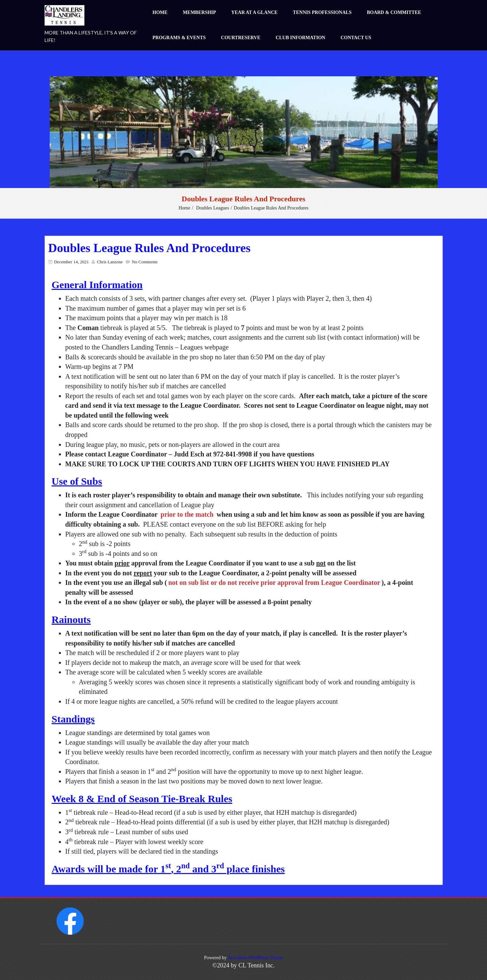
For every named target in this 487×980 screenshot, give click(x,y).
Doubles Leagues (213, 208)
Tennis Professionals (322, 12)
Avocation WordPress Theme (255, 958)
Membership (199, 12)
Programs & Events (179, 38)
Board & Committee (394, 12)
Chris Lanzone (110, 262)
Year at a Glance (255, 12)
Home (160, 12)
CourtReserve (241, 38)
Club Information (301, 38)
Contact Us (356, 38)
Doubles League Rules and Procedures (150, 248)
